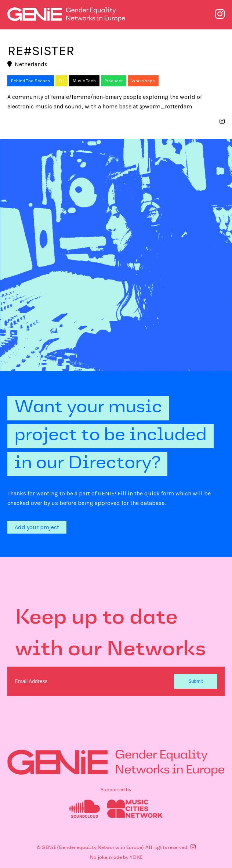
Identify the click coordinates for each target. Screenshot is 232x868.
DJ (61, 81)
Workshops (143, 81)
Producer (114, 81)
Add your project (37, 527)
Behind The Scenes (31, 81)
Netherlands (27, 64)
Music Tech (84, 81)
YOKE (136, 857)
